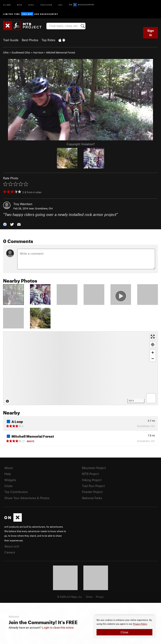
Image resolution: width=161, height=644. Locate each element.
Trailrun (46, 5)
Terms (89, 597)
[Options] (151, 398)
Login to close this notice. (58, 628)
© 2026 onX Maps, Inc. (70, 597)
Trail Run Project (93, 486)
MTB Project (90, 474)
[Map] (80, 368)
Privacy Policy (140, 624)
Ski (61, 5)
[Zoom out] (153, 358)
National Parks (92, 498)
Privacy (100, 597)
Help (8, 474)
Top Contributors (16, 492)
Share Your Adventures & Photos (27, 498)
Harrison (38, 52)
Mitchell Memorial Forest (61, 52)
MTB (20, 5)
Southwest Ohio (21, 52)
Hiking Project (92, 480)
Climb (7, 5)
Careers (10, 552)
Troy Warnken (23, 204)
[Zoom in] (153, 353)
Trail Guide (11, 40)
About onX (12, 546)
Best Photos (30, 40)
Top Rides (48, 40)
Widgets (10, 480)
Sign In (151, 33)
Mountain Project (94, 468)
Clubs (8, 486)
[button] (5, 224)
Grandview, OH (44, 208)
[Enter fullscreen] (153, 337)
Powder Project (92, 492)
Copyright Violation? (81, 144)
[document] (124, 627)
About (9, 468)
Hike (31, 5)
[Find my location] (153, 345)
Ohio (6, 52)
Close (124, 632)
